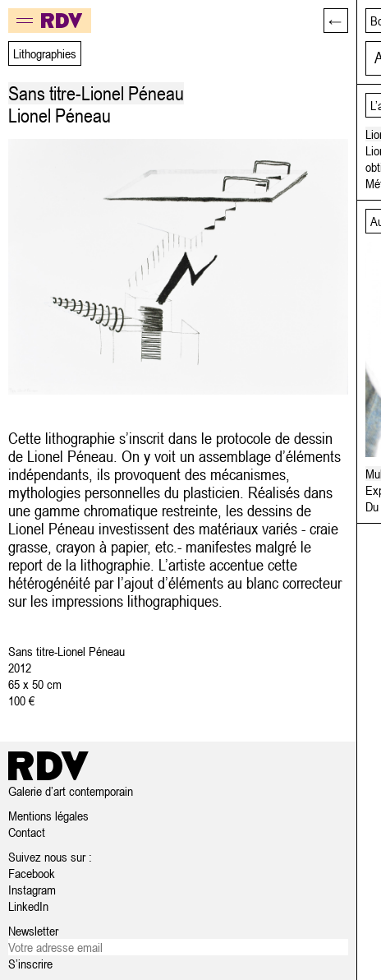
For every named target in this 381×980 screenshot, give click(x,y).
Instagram (32, 890)
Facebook (32, 873)
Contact (27, 832)
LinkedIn (28, 906)
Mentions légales (48, 816)
